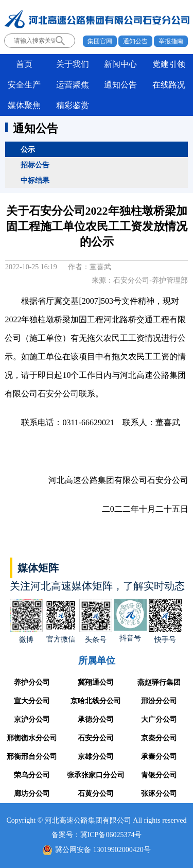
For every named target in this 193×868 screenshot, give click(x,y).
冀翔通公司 (96, 682)
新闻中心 (120, 64)
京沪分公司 (32, 719)
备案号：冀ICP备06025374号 (97, 835)
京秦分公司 (159, 738)
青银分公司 (159, 775)
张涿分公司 (159, 794)
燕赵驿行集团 (159, 682)
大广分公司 (159, 719)
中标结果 (35, 180)
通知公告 (135, 41)
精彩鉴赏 (73, 105)
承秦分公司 (159, 757)
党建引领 (169, 64)
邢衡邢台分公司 (32, 757)
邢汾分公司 (159, 701)
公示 (28, 149)
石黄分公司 (96, 794)
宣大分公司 (32, 701)
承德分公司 (96, 719)
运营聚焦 (73, 85)
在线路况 (169, 85)
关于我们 (73, 64)
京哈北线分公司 (96, 701)
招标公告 (35, 165)
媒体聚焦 (24, 105)
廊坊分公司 (32, 794)
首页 (24, 64)
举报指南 (171, 41)
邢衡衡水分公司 (32, 738)
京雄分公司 (96, 757)
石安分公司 (96, 738)
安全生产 (24, 85)
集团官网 (100, 41)
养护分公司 (32, 682)
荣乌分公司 (32, 775)
